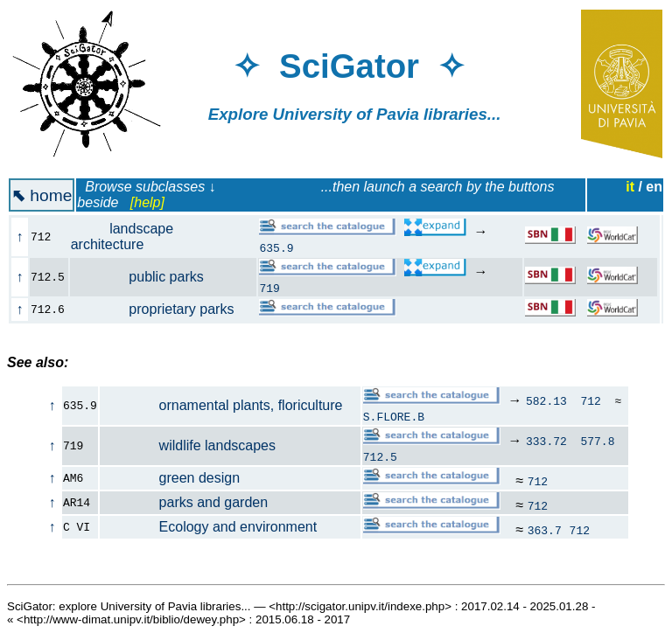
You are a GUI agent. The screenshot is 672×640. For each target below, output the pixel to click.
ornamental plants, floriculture (222, 405)
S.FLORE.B (394, 416)
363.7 (545, 530)
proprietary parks (162, 309)
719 (269, 288)
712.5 (380, 456)
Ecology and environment (209, 527)
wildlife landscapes (188, 445)
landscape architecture (122, 237)
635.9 (276, 247)
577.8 (597, 441)
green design (170, 478)
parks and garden (184, 502)
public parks (147, 277)
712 (590, 400)
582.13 (546, 400)
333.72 (546, 441)
